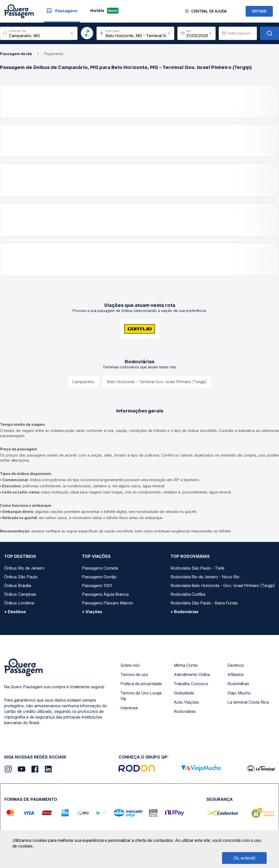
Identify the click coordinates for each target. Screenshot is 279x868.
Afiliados (235, 674)
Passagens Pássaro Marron (108, 603)
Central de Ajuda (209, 11)
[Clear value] (210, 33)
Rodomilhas (238, 684)
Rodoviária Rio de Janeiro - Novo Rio (205, 577)
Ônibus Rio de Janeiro (24, 568)
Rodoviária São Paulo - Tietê (197, 568)
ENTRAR (259, 11)
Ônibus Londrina (19, 603)
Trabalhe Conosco (191, 684)
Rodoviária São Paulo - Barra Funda (204, 603)
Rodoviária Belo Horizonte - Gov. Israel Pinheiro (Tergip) (223, 586)
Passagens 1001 (97, 586)
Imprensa (129, 708)
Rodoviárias (185, 711)
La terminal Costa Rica (248, 702)
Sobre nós (130, 665)
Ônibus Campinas (20, 594)
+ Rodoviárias (184, 612)
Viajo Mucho (239, 693)
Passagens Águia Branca (105, 594)
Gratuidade (184, 693)
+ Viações (92, 612)
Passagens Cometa (100, 568)
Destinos (236, 665)
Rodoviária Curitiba (188, 594)
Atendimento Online (192, 674)
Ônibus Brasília (18, 586)
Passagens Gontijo (99, 577)
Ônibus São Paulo (21, 577)
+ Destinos (15, 612)
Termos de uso (134, 674)
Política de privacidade (141, 684)
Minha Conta (186, 665)
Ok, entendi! (244, 858)
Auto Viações (186, 702)
